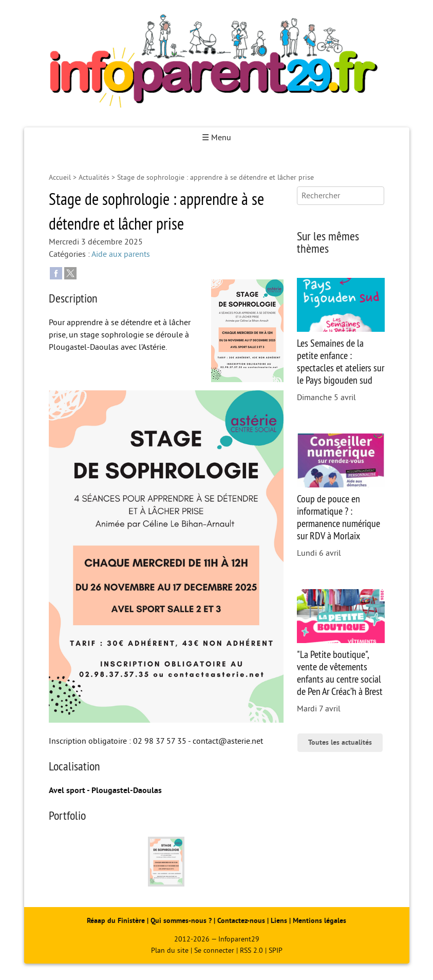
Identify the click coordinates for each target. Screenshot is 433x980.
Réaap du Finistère (116, 921)
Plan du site (170, 950)
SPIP (276, 950)
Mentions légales (319, 921)
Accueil (60, 177)
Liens (279, 921)
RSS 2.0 (251, 950)
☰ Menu (216, 138)
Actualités (94, 177)
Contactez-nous (241, 921)
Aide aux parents (121, 254)
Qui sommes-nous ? (182, 921)
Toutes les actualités (340, 742)
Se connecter (214, 950)
